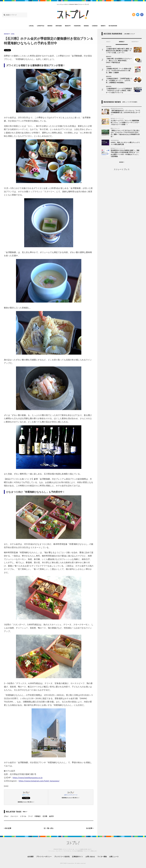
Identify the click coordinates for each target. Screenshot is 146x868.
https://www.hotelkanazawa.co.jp (28, 778)
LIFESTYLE (41, 26)
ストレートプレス (122, 169)
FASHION (77, 26)
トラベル (23, 816)
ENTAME (59, 26)
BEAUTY (68, 26)
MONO (50, 26)
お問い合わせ (90, 857)
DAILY (108, 42)
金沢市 (51, 816)
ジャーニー (14, 816)
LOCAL (31, 26)
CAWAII (95, 26)
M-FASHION (113, 26)
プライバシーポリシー (44, 857)
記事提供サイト (78, 857)
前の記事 (8, 828)
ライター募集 (102, 857)
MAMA (86, 26)
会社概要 (30, 857)
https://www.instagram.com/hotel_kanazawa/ (39, 781)
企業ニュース (114, 857)
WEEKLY (122, 42)
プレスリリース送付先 (62, 857)
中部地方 (38, 816)
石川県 (45, 816)
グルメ (6, 816)
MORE (122, 162)
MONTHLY (135, 42)
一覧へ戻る (49, 828)
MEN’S (103, 26)
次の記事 (90, 828)
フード (30, 816)
